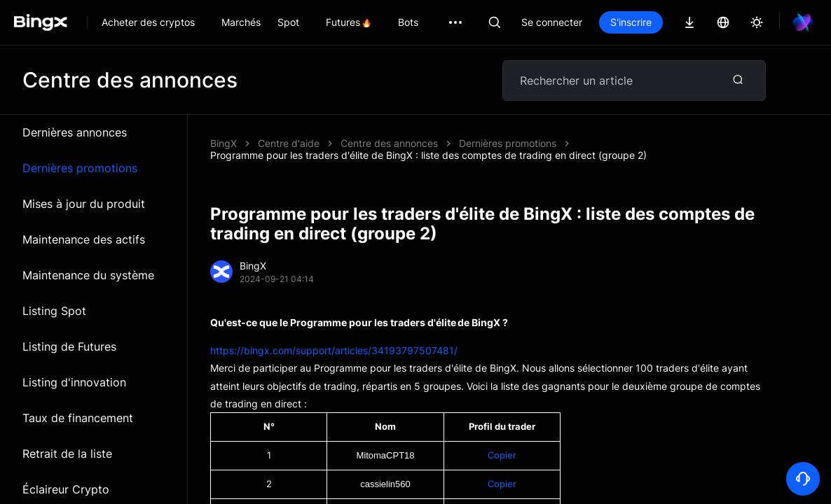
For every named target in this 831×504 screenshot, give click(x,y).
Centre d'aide (289, 143)
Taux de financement (78, 418)
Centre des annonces (389, 143)
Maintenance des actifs (84, 239)
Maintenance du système (88, 275)
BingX (224, 143)
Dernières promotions (80, 168)
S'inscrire (631, 22)
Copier (502, 455)
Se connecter (552, 22)
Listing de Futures (69, 346)
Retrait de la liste (67, 454)
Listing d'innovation (74, 382)
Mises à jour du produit (84, 204)
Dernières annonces (75, 132)
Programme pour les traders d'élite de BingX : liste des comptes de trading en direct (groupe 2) (428, 155)
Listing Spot (54, 311)
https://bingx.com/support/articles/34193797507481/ (334, 350)
